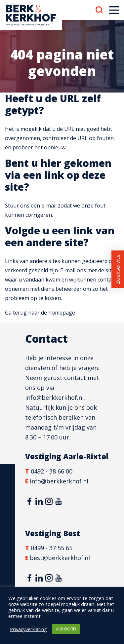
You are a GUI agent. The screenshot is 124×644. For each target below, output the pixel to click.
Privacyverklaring (28, 629)
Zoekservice (118, 269)
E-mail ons (73, 270)
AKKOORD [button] (66, 629)
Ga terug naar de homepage (40, 313)
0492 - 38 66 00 (52, 471)
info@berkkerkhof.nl (54, 398)
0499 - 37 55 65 (52, 548)
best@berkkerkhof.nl (60, 558)
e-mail (49, 206)
